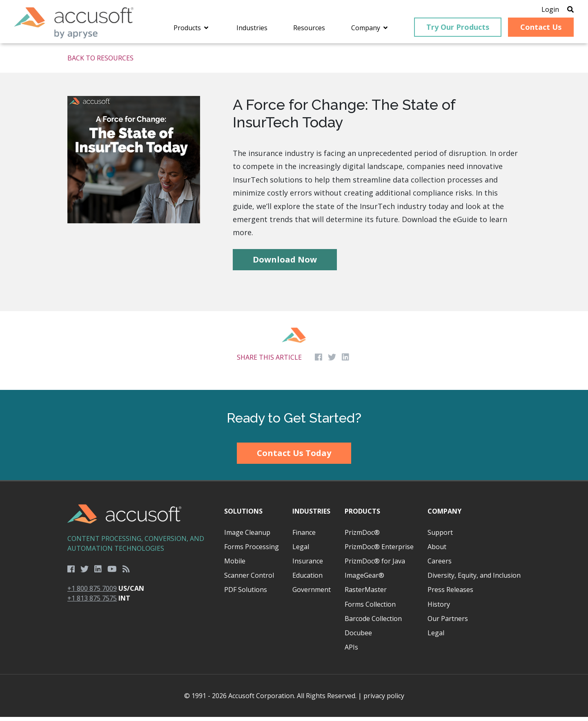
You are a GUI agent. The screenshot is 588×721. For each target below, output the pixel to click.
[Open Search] (560, 10)
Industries (311, 516)
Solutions (243, 516)
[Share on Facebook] (318, 362)
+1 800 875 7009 (92, 592)
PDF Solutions (246, 594)
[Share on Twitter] (332, 362)
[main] (294, 221)
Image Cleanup (247, 536)
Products (362, 516)
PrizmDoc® (362, 536)
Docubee (358, 637)
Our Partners (448, 623)
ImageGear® (364, 579)
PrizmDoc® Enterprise (379, 551)
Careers (440, 565)
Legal (301, 551)
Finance (304, 536)
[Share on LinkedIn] (345, 362)
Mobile (235, 565)
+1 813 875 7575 (92, 602)
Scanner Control (249, 579)
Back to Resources (100, 62)
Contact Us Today (294, 457)
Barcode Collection (373, 623)
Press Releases (450, 594)
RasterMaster (366, 594)
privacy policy (384, 700)
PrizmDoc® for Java (375, 565)
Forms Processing (252, 551)
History (439, 608)
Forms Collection (370, 608)
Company (444, 516)
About (437, 551)
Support (440, 536)
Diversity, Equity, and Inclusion (474, 579)
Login (540, 10)
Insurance (308, 565)
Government (312, 594)
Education (307, 579)
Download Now (285, 264)
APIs (351, 651)
